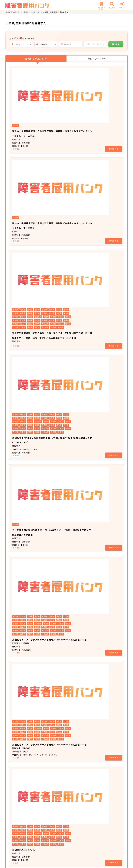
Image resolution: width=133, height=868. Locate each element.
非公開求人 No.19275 (55, 711)
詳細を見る (114, 93)
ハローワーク (97, 59)
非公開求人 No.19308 (55, 662)
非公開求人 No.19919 (55, 514)
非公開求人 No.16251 (55, 760)
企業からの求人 (36, 59)
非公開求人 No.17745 (55, 416)
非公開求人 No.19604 (55, 563)
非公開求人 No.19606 (55, 613)
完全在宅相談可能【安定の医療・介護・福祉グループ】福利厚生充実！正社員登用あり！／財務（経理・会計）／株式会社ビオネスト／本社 (81, 170)
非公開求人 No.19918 (55, 465)
